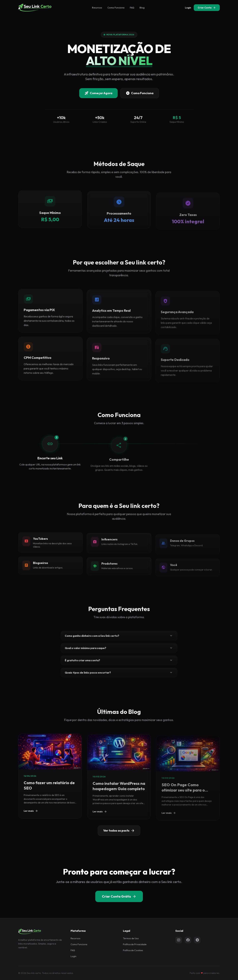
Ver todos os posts (119, 831)
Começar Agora (98, 94)
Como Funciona (116, 8)
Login (188, 8)
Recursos (97, 8)
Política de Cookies (133, 950)
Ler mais (31, 817)
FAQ (132, 8)
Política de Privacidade (135, 944)
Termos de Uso (131, 938)
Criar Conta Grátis (119, 896)
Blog (142, 8)
